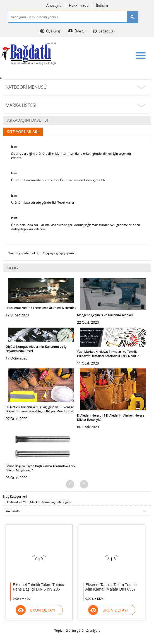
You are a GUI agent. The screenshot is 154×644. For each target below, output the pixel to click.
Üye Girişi (54, 31)
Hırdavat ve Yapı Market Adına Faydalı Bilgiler (39, 502)
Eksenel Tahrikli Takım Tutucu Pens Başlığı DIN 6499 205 (38, 587)
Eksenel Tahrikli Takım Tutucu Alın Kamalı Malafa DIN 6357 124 (111, 587)
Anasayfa (54, 5)
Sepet (107, 31)
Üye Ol (80, 31)
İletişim (102, 5)
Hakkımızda (79, 5)
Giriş (46, 253)
